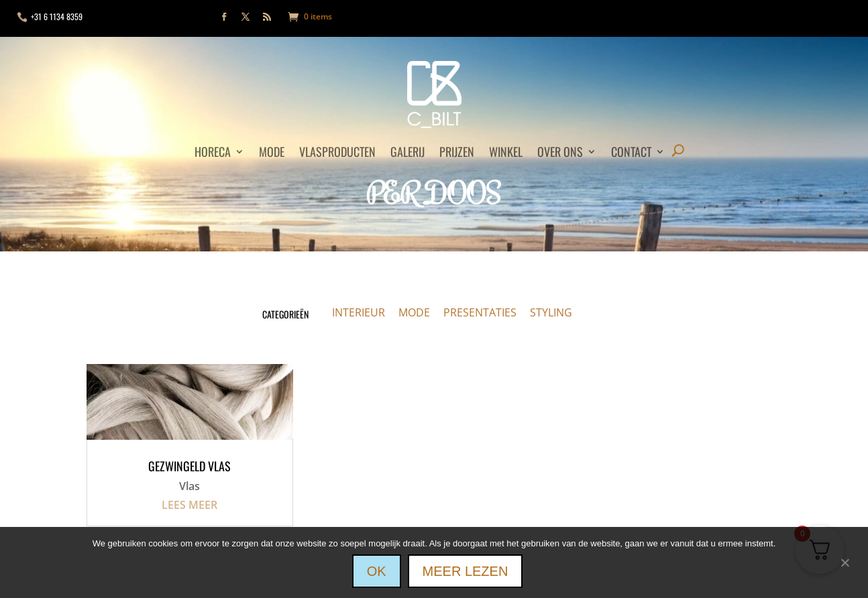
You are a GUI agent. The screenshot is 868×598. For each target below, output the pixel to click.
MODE (414, 312)
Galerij (408, 154)
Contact (631, 154)
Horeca (213, 154)
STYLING (551, 312)
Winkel (506, 154)
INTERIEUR (359, 312)
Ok (377, 571)
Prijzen (457, 154)
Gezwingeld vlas (189, 466)
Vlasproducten (337, 154)
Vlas (189, 486)
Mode (272, 154)
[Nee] (845, 561)
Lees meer (189, 505)
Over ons (560, 154)
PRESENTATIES (480, 312)
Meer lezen (466, 571)
